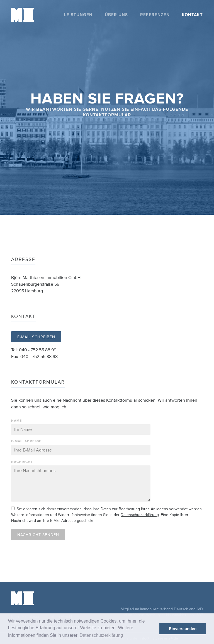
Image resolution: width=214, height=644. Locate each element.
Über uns (116, 15)
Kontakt (192, 15)
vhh (197, 595)
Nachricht (22, 462)
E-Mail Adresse (26, 441)
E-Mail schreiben (36, 337)
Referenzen (155, 15)
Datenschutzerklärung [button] (101, 635)
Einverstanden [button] (183, 629)
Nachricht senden (38, 535)
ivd (179, 594)
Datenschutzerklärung (140, 515)
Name (16, 421)
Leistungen (78, 15)
